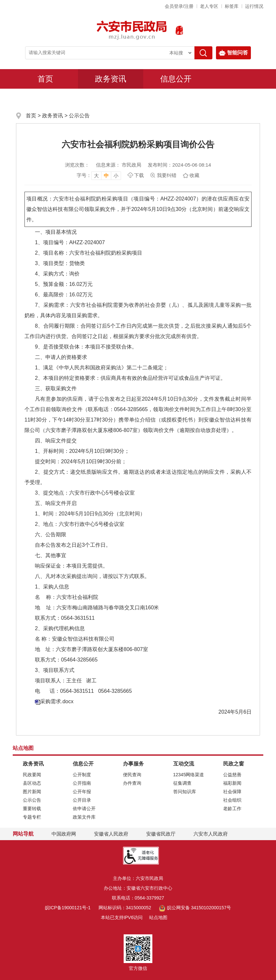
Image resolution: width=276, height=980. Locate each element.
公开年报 (82, 792)
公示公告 (79, 116)
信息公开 (176, 79)
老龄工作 (232, 809)
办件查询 (132, 783)
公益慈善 (232, 775)
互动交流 (111, 98)
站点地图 (158, 917)
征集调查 (182, 783)
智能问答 (233, 53)
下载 (139, 175)
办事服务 (45, 98)
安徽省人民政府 (111, 834)
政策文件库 (84, 817)
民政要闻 (32, 775)
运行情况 (254, 6)
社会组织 (232, 800)
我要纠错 (167, 175)
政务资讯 (111, 79)
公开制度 (82, 775)
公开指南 (82, 783)
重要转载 (32, 809)
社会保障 (232, 792)
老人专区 (209, 6)
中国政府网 (64, 834)
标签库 (232, 6)
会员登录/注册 (179, 6)
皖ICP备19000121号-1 (68, 908)
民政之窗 (176, 98)
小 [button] (116, 176)
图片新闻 (32, 792)
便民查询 (132, 775)
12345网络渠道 (189, 775)
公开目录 (82, 800)
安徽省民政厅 (161, 834)
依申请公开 (84, 809)
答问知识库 (185, 792)
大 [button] (96, 176)
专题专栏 (32, 817)
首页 (45, 79)
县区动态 (32, 783)
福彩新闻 (232, 783)
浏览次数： (77, 165)
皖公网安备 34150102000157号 (195, 908)
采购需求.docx (57, 701)
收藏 (194, 175)
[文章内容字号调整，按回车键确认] (99, 175)
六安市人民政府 (211, 834)
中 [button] (106, 176)
